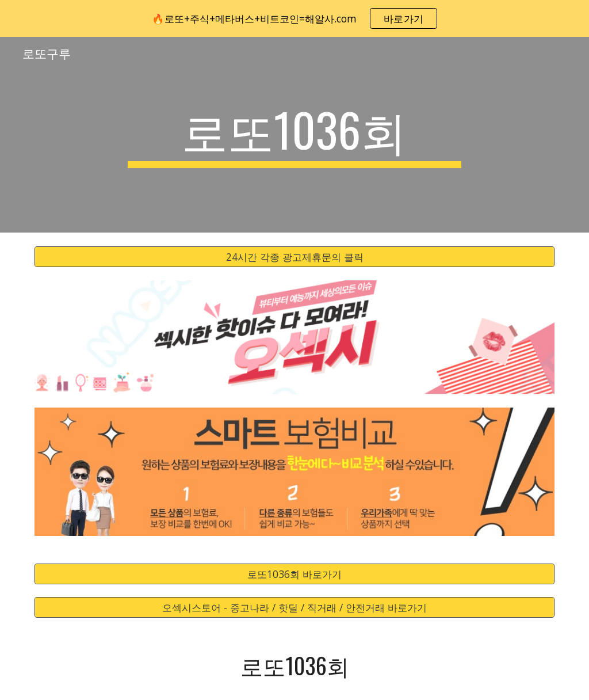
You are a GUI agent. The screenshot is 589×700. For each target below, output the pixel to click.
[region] (294, 18)
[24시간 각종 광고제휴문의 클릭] (295, 257)
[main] (294, 135)
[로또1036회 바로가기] (295, 574)
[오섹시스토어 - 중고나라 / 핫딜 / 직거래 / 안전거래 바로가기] (295, 608)
